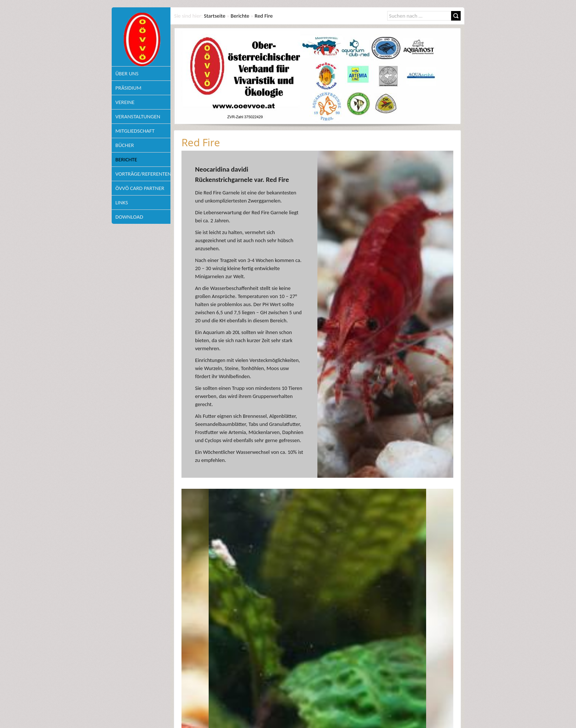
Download (129, 217)
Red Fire (264, 16)
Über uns (127, 73)
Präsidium (128, 88)
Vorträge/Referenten (143, 174)
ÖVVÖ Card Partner (140, 188)
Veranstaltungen (138, 116)
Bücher (125, 145)
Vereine (125, 102)
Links (122, 202)
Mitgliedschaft (135, 131)
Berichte (126, 159)
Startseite (215, 16)
